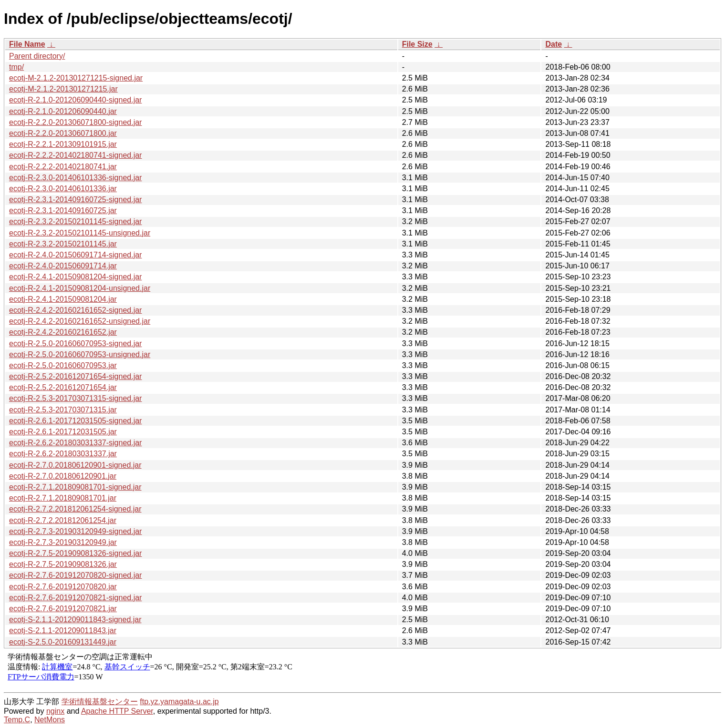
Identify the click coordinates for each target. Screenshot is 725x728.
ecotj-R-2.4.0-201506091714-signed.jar (75, 255)
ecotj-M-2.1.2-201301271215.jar (63, 89)
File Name (27, 44)
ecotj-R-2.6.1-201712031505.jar (63, 432)
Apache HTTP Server (117, 711)
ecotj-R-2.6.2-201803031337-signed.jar (75, 443)
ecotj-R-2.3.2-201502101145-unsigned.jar (80, 233)
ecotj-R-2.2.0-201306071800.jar (63, 133)
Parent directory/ (37, 56)
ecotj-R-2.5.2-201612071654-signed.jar (75, 376)
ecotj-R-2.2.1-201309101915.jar (63, 144)
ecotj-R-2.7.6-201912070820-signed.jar (75, 575)
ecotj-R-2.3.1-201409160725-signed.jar (75, 200)
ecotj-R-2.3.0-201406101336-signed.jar (75, 178)
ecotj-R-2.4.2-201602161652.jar (63, 332)
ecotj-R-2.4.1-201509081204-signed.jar (75, 277)
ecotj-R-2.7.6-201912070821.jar (63, 609)
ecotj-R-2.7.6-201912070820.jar (63, 587)
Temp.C (17, 720)
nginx (55, 711)
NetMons (50, 720)
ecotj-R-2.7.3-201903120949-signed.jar (75, 531)
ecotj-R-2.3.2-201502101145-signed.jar (75, 221)
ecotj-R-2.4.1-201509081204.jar (63, 299)
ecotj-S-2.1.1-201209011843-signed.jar (75, 620)
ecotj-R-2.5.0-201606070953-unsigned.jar (80, 354)
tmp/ (16, 67)
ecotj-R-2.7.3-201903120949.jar (63, 542)
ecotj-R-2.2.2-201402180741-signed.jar (75, 155)
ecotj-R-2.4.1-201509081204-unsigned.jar (80, 288)
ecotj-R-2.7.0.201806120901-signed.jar (75, 465)
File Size (417, 44)
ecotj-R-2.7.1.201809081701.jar (63, 498)
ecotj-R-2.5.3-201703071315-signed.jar (75, 398)
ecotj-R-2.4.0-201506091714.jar (63, 266)
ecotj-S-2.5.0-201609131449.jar (63, 642)
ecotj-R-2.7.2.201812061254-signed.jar (75, 509)
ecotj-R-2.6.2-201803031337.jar (63, 454)
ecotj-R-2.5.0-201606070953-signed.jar (75, 343)
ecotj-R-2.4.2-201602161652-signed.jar (75, 310)
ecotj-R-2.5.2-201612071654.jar (63, 387)
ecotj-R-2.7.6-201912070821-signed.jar (75, 598)
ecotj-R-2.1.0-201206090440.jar (63, 111)
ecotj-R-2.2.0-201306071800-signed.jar (75, 122)
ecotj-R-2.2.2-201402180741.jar (63, 167)
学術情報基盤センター (100, 702)
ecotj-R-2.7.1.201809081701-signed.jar (75, 487)
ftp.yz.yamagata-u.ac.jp (179, 702)
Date (554, 44)
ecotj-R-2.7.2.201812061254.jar (63, 520)
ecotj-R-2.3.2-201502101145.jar (63, 244)
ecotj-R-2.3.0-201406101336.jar (63, 189)
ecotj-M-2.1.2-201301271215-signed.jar (76, 78)
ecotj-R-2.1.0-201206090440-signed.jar (75, 100)
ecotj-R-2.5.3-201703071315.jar (63, 410)
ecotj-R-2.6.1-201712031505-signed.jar (75, 421)
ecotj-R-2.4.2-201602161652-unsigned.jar (80, 321)
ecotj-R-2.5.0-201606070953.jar (63, 365)
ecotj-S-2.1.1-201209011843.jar (63, 631)
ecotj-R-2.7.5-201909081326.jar (63, 564)
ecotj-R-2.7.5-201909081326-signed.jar (75, 553)
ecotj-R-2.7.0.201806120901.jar (63, 476)
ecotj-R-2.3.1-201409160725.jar (63, 210)
